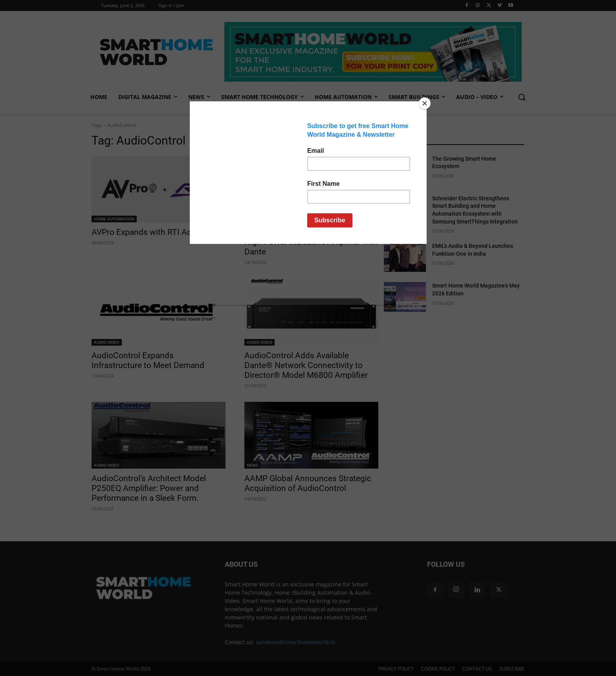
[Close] (425, 103)
